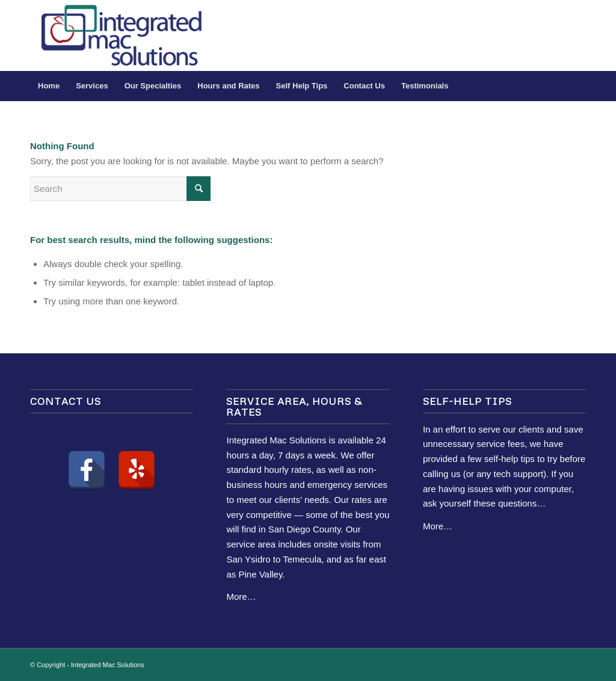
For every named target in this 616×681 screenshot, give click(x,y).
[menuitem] (49, 86)
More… (241, 596)
